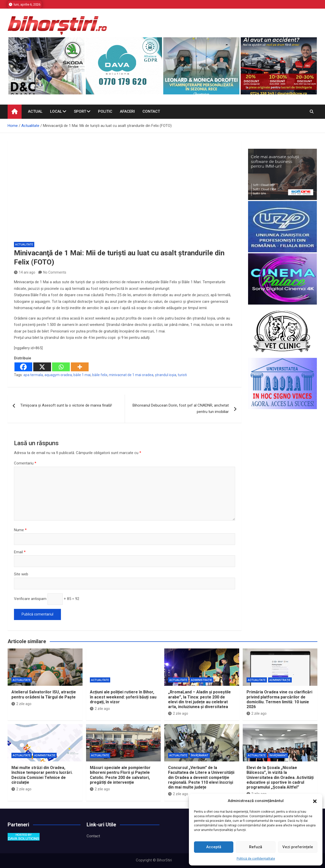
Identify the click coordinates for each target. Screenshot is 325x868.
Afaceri (127, 111)
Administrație (201, 680)
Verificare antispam (30, 599)
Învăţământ (200, 755)
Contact (151, 111)
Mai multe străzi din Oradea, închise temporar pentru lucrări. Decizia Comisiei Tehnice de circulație (42, 775)
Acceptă (214, 847)
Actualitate (24, 245)
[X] (42, 367)
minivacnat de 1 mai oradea (131, 375)
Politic (105, 111)
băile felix (100, 375)
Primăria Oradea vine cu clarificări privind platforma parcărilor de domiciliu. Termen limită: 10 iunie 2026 (279, 699)
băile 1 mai (82, 375)
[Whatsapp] (61, 367)
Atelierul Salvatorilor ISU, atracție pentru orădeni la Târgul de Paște (44, 694)
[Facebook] (23, 367)
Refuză (256, 847)
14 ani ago (25, 272)
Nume (20, 530)
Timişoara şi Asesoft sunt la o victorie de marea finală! (66, 405)
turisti (182, 375)
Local (56, 111)
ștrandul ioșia (166, 375)
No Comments (55, 272)
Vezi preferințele (298, 847)
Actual (35, 111)
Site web (21, 574)
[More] (80, 367)
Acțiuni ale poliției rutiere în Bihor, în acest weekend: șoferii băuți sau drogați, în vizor (123, 697)
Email (20, 552)
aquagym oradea (58, 375)
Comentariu (25, 463)
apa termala (33, 375)
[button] (315, 801)
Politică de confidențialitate (256, 859)
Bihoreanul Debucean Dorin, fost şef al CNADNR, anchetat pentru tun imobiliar (181, 409)
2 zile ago (21, 704)
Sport (80, 111)
